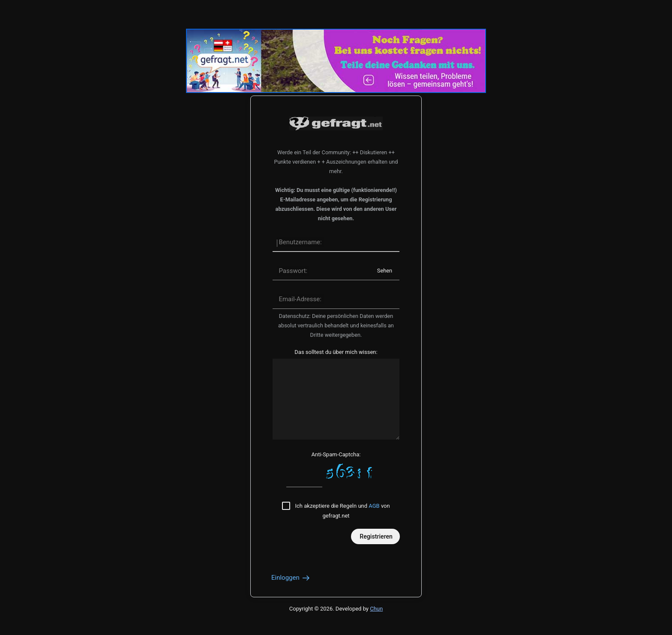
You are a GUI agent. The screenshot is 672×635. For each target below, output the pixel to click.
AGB (374, 506)
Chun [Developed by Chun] (376, 609)
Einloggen (291, 578)
